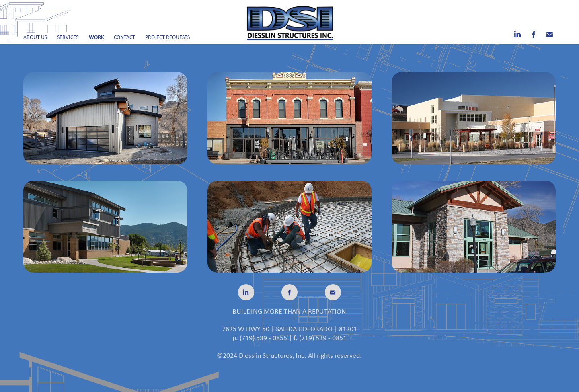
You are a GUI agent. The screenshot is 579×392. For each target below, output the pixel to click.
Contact (124, 37)
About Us (35, 37)
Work (96, 37)
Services (68, 37)
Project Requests (167, 37)
